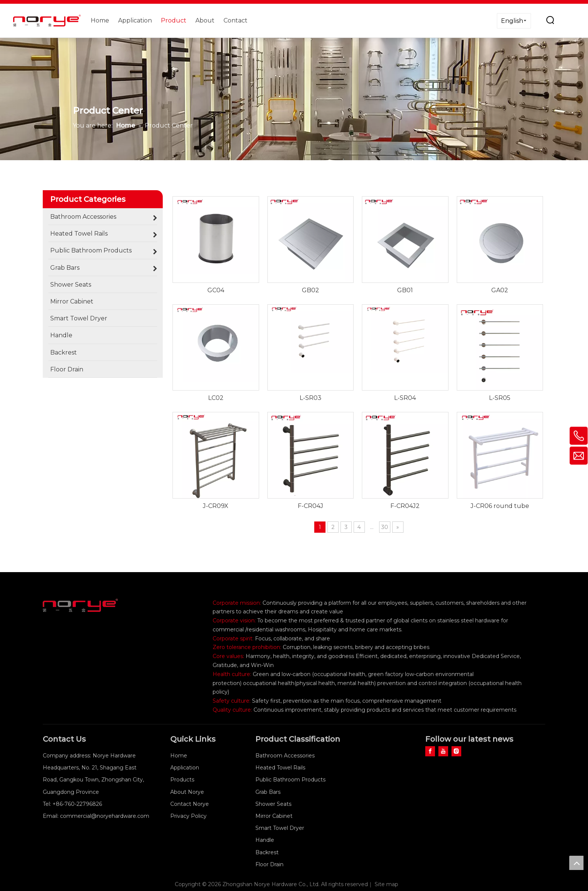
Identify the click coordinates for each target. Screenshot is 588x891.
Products (182, 780)
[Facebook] (430, 751)
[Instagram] (456, 751)
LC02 (216, 398)
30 (385, 527)
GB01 (405, 290)
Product (174, 20)
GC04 (216, 290)
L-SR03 (310, 398)
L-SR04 (405, 398)
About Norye (187, 792)
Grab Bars (268, 792)
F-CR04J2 (405, 506)
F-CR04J (310, 506)
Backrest (267, 852)
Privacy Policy (188, 816)
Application (135, 20)
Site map (386, 884)
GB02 (310, 290)
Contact (235, 20)
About (205, 20)
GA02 (500, 290)
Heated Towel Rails (280, 768)
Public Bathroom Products (290, 780)
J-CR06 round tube (500, 506)
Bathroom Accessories (285, 756)
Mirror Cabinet (274, 816)
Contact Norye (190, 804)
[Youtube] (443, 751)
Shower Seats (273, 804)
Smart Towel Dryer (280, 828)
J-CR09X (216, 506)
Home (100, 20)
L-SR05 (500, 398)
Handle (265, 840)
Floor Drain (269, 864)
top (576, 863)
